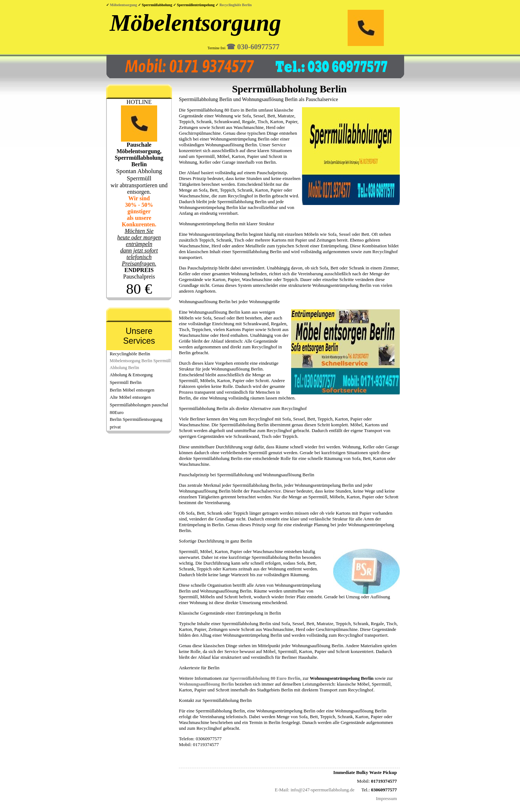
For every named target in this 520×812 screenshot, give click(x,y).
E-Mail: (282, 790)
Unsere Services (139, 336)
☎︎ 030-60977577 (253, 47)
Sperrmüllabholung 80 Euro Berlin (265, 678)
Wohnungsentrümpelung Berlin (342, 678)
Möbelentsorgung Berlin (131, 361)
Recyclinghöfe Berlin (236, 5)
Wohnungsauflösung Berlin (206, 684)
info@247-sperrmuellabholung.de (322, 790)
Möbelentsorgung (124, 5)
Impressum (386, 798)
